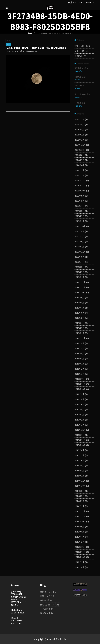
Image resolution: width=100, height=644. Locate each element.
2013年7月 (80, 537)
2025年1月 (80, 140)
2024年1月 (80, 175)
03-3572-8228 (88, 2)
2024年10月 (80, 150)
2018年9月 (80, 343)
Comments (32, 51)
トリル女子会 (80, 103)
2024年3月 (80, 170)
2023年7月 (80, 206)
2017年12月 (80, 379)
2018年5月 (80, 353)
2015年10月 (80, 445)
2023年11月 (80, 185)
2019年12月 (80, 282)
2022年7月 (80, 236)
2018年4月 (80, 358)
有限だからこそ (81, 77)
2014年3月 (80, 496)
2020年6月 (80, 257)
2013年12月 (80, 511)
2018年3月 (80, 364)
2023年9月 (80, 196)
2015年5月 (80, 465)
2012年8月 (80, 567)
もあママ (15, 51)
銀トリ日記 (80, 46)
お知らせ (79, 56)
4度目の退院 (79, 85)
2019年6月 (80, 313)
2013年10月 (80, 521)
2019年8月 (80, 303)
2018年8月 (80, 348)
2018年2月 (80, 369)
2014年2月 (80, 501)
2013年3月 (80, 542)
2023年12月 (80, 180)
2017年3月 (80, 414)
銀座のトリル (33, 33)
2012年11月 (80, 552)
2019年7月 (80, 308)
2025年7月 (80, 119)
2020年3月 (80, 267)
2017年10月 (80, 389)
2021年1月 (80, 247)
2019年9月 (80, 297)
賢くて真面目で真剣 (82, 94)
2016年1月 (80, 435)
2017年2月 (80, 420)
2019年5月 (80, 318)
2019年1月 (80, 333)
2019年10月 (80, 292)
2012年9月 (80, 562)
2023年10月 (80, 191)
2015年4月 (80, 470)
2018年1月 (80, 374)
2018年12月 (80, 338)
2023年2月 (80, 216)
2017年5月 (80, 409)
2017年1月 (80, 425)
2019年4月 (80, 323)
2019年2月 (80, 328)
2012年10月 (80, 557)
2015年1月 (80, 476)
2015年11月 (80, 440)
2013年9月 (80, 526)
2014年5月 (80, 491)
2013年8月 (80, 532)
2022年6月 (80, 241)
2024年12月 (80, 145)
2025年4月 (80, 129)
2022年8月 (80, 231)
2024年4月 (80, 165)
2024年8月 (80, 155)
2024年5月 (80, 160)
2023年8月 (80, 201)
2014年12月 (80, 481)
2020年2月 (80, 272)
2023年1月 (80, 221)
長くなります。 (47, 613)
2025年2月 (80, 135)
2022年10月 (80, 226)
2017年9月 (80, 394)
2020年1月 (80, 277)
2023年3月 (80, 211)
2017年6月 (80, 404)
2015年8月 (80, 450)
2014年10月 (80, 486)
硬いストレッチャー (82, 68)
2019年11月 (80, 287)
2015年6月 (80, 460)
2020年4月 (80, 262)
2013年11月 (80, 516)
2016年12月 (80, 430)
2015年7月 (80, 455)
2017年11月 (80, 384)
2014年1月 (80, 506)
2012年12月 (80, 547)
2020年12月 (80, 252)
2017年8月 (80, 399)
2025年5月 (80, 124)
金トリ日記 (80, 51)
